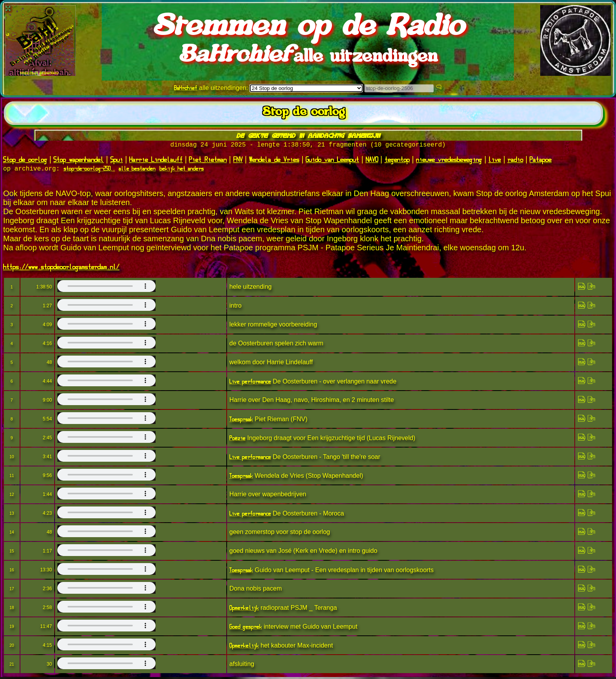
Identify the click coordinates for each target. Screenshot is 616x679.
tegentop (397, 161)
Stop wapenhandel (79, 161)
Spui (117, 161)
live (495, 161)
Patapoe (541, 161)
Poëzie (237, 440)
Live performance (250, 383)
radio (515, 161)
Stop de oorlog (25, 161)
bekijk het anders (182, 170)
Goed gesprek (246, 629)
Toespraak (241, 421)
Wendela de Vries (274, 161)
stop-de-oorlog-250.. (89, 170)
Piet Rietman (208, 161)
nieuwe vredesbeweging (449, 161)
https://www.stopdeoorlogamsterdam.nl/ (61, 268)
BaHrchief (186, 88)
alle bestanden (137, 170)
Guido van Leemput (332, 161)
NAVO (372, 161)
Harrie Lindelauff (156, 161)
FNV (238, 161)
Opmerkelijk (244, 610)
